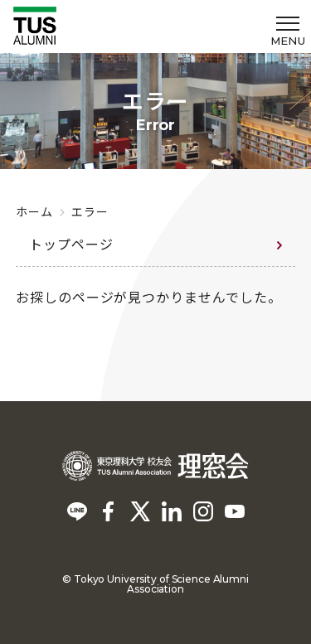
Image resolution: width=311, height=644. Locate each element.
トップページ (71, 244)
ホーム (34, 211)
